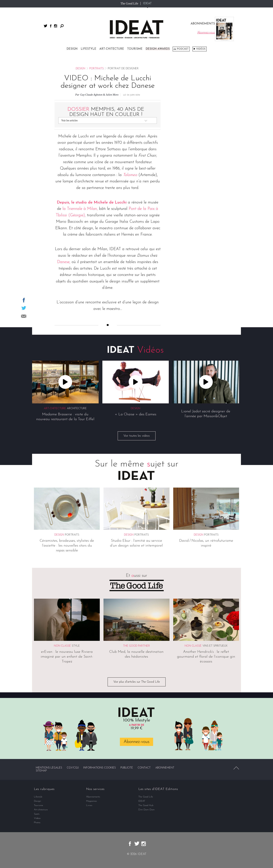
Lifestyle (88, 49)
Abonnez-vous (136, 742)
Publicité (127, 768)
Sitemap (41, 771)
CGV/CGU (73, 768)
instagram (56, 26)
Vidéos (201, 49)
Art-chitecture (112, 49)
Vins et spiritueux (215, 646)
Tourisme (135, 49)
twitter (45, 26)
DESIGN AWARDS (158, 49)
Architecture (77, 409)
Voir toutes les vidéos (137, 436)
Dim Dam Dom (146, 810)
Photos (37, 823)
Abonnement (165, 768)
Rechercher (62, 26)
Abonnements (93, 797)
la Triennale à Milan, (81, 209)
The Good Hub (146, 805)
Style (76, 646)
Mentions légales (49, 768)
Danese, (64, 262)
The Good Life (129, 3)
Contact (144, 768)
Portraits (97, 69)
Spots (37, 814)
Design (72, 49)
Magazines (92, 801)
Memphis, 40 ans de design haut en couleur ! (106, 112)
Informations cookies (100, 768)
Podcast (183, 49)
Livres (89, 805)
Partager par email (24, 316)
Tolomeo (130, 175)
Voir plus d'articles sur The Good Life (137, 682)
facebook (51, 26)
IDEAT (147, 4)
